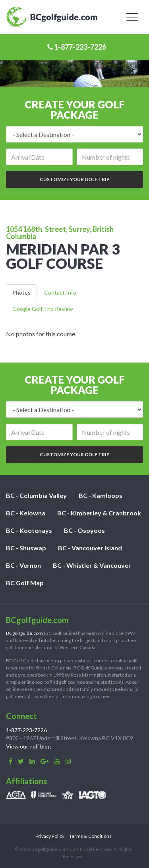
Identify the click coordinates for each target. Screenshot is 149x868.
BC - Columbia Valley (36, 495)
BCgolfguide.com (24, 633)
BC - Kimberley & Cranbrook (99, 513)
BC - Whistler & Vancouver (92, 565)
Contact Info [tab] (60, 292)
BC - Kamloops (101, 495)
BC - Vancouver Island (90, 548)
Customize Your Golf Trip (75, 179)
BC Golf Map (25, 583)
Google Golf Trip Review (43, 309)
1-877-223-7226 (77, 47)
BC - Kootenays (29, 530)
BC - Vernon (23, 565)
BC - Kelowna (26, 513)
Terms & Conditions (90, 836)
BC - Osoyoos (84, 530)
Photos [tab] (21, 292)
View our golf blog (28, 746)
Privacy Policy (50, 836)
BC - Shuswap (26, 548)
